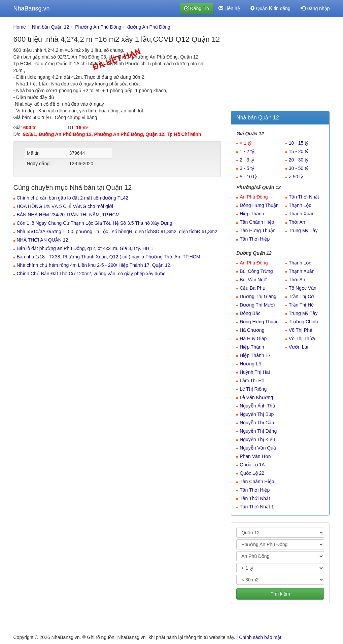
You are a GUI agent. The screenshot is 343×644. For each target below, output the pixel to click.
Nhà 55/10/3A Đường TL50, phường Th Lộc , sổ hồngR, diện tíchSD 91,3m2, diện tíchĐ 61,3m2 (117, 231)
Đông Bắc (250, 313)
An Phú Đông (254, 197)
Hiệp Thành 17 (255, 355)
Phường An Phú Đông (98, 27)
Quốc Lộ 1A (252, 465)
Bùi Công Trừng (256, 271)
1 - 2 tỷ (247, 151)
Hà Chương (252, 330)
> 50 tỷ (296, 177)
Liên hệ (229, 8)
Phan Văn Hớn (255, 456)
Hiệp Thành (252, 214)
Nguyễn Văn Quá (258, 448)
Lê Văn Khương (256, 397)
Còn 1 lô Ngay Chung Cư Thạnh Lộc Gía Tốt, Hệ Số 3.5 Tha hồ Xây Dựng (95, 223)
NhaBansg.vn (32, 8)
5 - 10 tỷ (248, 177)
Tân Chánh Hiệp (257, 222)
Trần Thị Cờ (301, 296)
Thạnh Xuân (302, 214)
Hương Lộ (250, 364)
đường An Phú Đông (149, 27)
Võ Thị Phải (301, 330)
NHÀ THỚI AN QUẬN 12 (43, 240)
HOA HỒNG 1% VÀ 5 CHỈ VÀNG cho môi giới (65, 206)
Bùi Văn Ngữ (253, 280)
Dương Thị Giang (258, 296)
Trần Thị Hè (301, 305)
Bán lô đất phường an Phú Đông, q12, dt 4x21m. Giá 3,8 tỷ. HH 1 (85, 248)
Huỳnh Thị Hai (255, 372)
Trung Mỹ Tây (303, 230)
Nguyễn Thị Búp (257, 414)
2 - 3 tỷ (247, 160)
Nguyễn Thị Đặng (258, 431)
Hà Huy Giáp (253, 338)
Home (20, 27)
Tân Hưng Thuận (258, 230)
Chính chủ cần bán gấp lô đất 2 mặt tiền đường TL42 (73, 198)
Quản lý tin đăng (270, 8)
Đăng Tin (197, 8)
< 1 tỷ (246, 143)
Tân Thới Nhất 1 (257, 507)
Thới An (297, 222)
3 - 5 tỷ (247, 168)
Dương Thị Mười (257, 305)
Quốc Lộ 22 (252, 473)
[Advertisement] (280, 66)
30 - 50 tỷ (299, 168)
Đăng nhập (315, 8)
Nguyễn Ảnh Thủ (258, 406)
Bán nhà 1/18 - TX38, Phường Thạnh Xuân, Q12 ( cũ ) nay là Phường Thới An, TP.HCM (109, 257)
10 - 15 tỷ (299, 143)
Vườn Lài (299, 347)
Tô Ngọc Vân (303, 288)
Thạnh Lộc (300, 205)
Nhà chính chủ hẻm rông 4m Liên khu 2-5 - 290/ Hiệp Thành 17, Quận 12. (94, 265)
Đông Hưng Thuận (259, 205)
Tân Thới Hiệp (255, 239)
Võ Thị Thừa (302, 338)
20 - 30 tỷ (299, 160)
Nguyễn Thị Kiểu (257, 439)
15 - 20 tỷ (299, 151)
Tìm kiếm (280, 594)
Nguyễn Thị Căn (257, 423)
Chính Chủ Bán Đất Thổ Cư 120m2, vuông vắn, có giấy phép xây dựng (91, 274)
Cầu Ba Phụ (253, 288)
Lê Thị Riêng (253, 389)
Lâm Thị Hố (252, 381)
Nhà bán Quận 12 (51, 27)
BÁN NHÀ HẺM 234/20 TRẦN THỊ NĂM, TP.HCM (68, 215)
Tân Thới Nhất (304, 197)
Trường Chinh (303, 322)
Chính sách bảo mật (260, 637)
